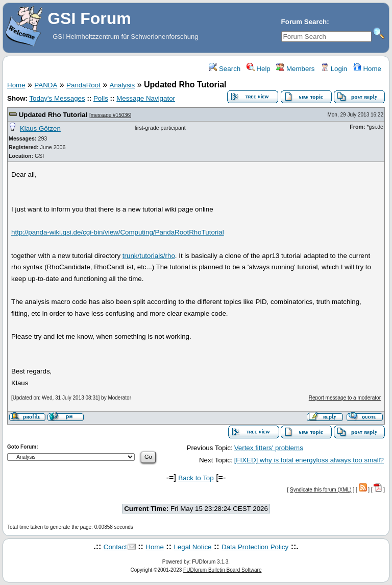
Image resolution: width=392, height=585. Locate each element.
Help (259, 69)
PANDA (46, 85)
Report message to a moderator (345, 398)
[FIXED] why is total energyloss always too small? (309, 460)
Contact (115, 547)
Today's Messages (57, 98)
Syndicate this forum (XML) (321, 490)
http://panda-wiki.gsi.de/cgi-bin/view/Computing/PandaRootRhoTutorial (118, 232)
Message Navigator (146, 98)
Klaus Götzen (40, 128)
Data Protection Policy (255, 547)
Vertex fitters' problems (269, 448)
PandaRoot (83, 85)
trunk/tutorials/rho (149, 256)
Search (225, 69)
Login (334, 69)
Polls (101, 98)
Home (367, 69)
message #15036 (111, 115)
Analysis (122, 85)
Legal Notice (192, 547)
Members (295, 69)
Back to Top (196, 478)
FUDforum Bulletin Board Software (222, 570)
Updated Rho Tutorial (53, 115)
